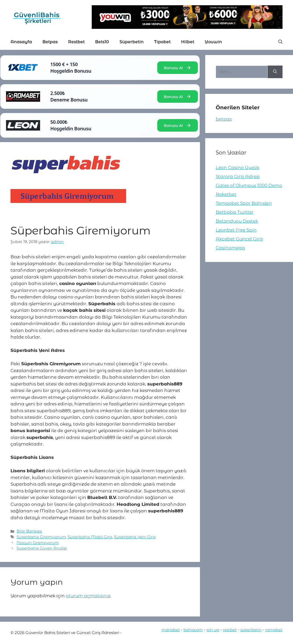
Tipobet (162, 42)
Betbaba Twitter (235, 212)
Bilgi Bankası (29, 531)
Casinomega (230, 248)
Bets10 (102, 42)
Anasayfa (21, 42)
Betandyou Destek (237, 221)
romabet (274, 630)
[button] (280, 42)
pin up (213, 630)
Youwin (213, 42)
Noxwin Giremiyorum (38, 543)
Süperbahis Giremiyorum (41, 537)
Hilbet (188, 42)
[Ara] (275, 72)
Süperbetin (132, 42)
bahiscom (193, 630)
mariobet (171, 630)
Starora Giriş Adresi (238, 176)
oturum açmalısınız (88, 596)
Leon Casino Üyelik (237, 168)
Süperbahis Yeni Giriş (135, 537)
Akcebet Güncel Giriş (239, 239)
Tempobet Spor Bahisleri (244, 203)
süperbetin (251, 630)
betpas (224, 119)
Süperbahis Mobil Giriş (90, 537)
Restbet (76, 42)
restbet (230, 630)
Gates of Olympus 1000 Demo (249, 185)
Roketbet (226, 194)
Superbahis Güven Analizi (42, 548)
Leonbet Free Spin (236, 230)
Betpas (50, 42)
